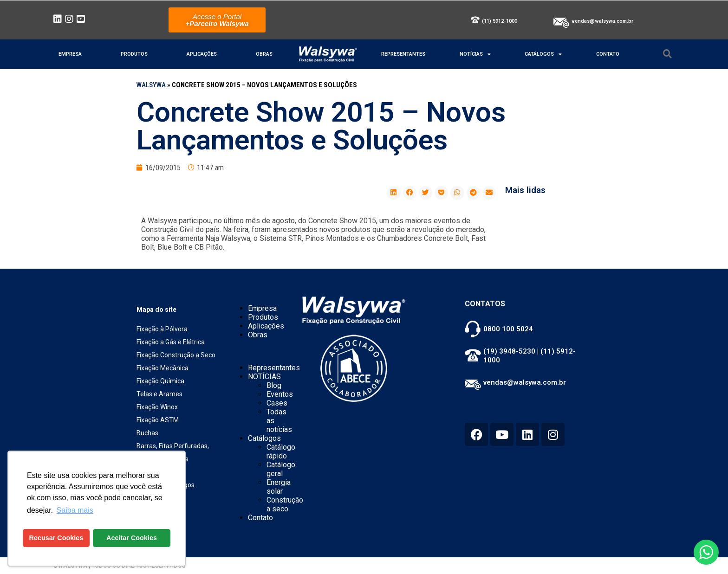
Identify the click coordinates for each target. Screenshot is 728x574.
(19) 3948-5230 (509, 351)
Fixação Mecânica (162, 368)
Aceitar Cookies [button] (132, 538)
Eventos (280, 394)
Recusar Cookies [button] (56, 538)
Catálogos (543, 54)
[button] (393, 193)
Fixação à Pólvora (162, 329)
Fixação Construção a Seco (176, 355)
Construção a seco (285, 504)
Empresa (70, 54)
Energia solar (279, 487)
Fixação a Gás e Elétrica (171, 342)
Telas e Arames (159, 394)
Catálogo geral (281, 469)
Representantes (403, 54)
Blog (274, 385)
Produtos (134, 54)
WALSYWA (151, 85)
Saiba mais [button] (75, 510)
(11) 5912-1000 (500, 21)
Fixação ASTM (158, 420)
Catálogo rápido (281, 451)
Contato (608, 54)
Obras (264, 54)
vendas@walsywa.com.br (602, 21)
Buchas (147, 433)
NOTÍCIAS (475, 54)
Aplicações (202, 54)
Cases (277, 403)
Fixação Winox (157, 407)
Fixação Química (160, 381)
